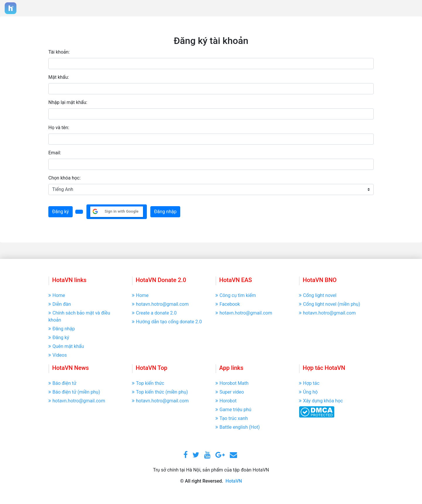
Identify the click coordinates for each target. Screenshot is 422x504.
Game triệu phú (233, 410)
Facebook (228, 304)
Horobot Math (232, 383)
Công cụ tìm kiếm (236, 295)
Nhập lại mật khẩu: (68, 102)
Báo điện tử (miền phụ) (74, 392)
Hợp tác (309, 383)
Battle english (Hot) (238, 427)
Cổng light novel (318, 295)
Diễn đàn (60, 304)
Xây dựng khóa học (321, 401)
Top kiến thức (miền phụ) (160, 392)
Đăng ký (61, 212)
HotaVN (234, 481)
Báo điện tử (62, 383)
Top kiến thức (148, 383)
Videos (58, 355)
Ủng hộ (308, 392)
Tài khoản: (59, 52)
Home (57, 295)
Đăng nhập (165, 212)
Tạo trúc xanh (232, 418)
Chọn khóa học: (64, 178)
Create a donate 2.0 (154, 313)
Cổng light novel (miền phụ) (330, 304)
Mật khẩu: (59, 77)
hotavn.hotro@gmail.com (160, 304)
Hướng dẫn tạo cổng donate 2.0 (167, 322)
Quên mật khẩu (66, 346)
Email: (55, 153)
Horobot (226, 401)
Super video (230, 392)
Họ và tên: (59, 128)
